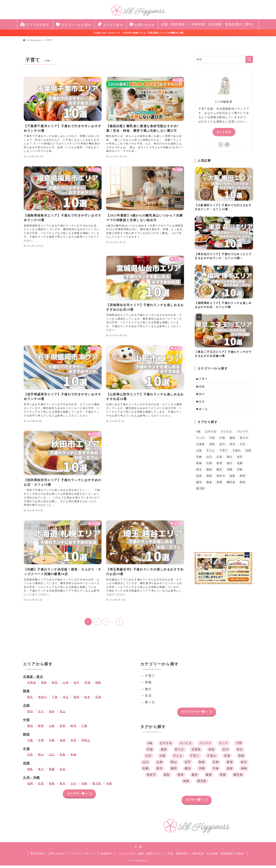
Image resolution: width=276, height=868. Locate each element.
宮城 (87, 685)
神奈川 (42, 699)
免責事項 (106, 856)
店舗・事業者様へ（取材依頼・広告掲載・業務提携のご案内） (207, 856)
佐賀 (41, 786)
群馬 (77, 699)
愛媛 (52, 771)
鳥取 (63, 757)
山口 (52, 757)
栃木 (87, 699)
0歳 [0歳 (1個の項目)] (198, 434)
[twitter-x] (221, 145)
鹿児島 (97, 786)
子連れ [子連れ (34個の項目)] (237, 453)
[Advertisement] (63, 286)
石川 (41, 714)
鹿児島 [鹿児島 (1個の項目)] (200, 491)
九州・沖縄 (31, 780)
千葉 (55, 699)
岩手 (77, 685)
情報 (202, 387)
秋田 (55, 685)
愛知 (30, 728)
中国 (26, 751)
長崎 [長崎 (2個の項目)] (219, 485)
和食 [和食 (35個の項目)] (212, 447)
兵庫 (52, 743)
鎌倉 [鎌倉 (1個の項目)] (209, 485)
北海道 (32, 685)
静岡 (41, 728)
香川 (41, 771)
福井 (52, 714)
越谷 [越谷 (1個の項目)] (199, 485)
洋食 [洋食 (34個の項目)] (240, 472)
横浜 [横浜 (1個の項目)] (219, 472)
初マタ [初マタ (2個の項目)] (244, 440)
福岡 (30, 786)
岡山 (41, 757)
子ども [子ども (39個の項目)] (211, 453)
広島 (30, 757)
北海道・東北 (33, 679)
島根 (74, 757)
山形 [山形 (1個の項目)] (219, 459)
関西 (26, 737)
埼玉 (66, 699)
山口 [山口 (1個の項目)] (209, 459)
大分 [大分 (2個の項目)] (243, 447)
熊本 (63, 786)
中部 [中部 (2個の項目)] (222, 440)
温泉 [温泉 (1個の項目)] (199, 478)
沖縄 (109, 786)
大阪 (30, 743)
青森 (44, 685)
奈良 (74, 743)
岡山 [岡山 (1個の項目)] (230, 459)
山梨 (52, 728)
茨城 (98, 699)
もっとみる (224, 132)
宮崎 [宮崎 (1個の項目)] (199, 459)
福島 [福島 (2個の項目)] (232, 478)
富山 (63, 714)
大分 (74, 786)
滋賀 (63, 743)
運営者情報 (37, 856)
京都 (41, 743)
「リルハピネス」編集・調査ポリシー (140, 856)
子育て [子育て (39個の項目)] (224, 453)
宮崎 (84, 786)
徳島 (30, 771)
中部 (26, 722)
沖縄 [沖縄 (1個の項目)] (230, 472)
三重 (84, 728)
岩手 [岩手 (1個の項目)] (240, 459)
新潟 (30, 714)
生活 (202, 403)
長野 (63, 728)
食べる (204, 411)
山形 (66, 685)
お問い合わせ (57, 856)
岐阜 (74, 728)
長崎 (52, 786)
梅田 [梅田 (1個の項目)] (209, 472)
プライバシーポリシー (83, 856)
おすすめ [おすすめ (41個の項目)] (211, 434)
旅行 (202, 395)
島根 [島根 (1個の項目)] (199, 466)
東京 (30, 699)
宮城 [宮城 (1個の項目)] (248, 453)
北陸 (26, 708)
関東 (26, 694)
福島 (98, 685)
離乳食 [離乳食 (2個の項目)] (231, 485)
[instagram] (227, 145)
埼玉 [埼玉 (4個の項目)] (232, 447)
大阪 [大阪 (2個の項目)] (199, 453)
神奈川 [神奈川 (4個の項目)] (221, 478)
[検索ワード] (224, 59)
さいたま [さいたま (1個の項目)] (227, 434)
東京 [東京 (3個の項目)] (199, 472)
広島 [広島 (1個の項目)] (209, 466)
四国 (26, 766)
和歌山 (86, 743)
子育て (204, 379)
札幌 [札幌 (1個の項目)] (240, 466)
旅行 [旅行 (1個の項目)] (230, 466)
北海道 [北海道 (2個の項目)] (200, 447)
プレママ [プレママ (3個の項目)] (242, 434)
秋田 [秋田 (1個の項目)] (243, 478)
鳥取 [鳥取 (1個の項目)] (243, 485)
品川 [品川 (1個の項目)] (222, 447)
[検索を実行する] (249, 59)
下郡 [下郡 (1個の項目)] (212, 440)
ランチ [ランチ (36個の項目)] (200, 440)
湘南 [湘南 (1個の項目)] (209, 478)
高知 (63, 771)
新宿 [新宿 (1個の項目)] (219, 466)
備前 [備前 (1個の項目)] (232, 440)
